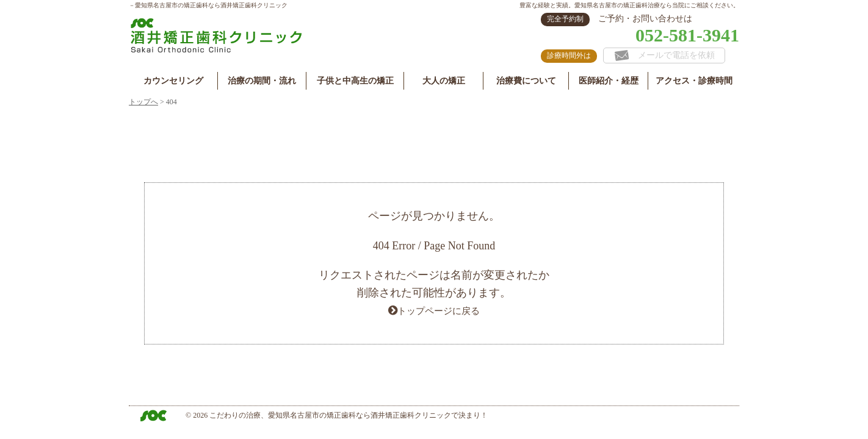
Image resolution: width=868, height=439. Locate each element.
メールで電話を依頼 (664, 55)
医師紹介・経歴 (609, 81)
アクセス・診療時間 (694, 81)
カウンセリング (173, 81)
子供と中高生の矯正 (355, 81)
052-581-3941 (687, 35)
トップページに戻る (439, 310)
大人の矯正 (444, 81)
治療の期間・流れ (262, 81)
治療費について (526, 81)
